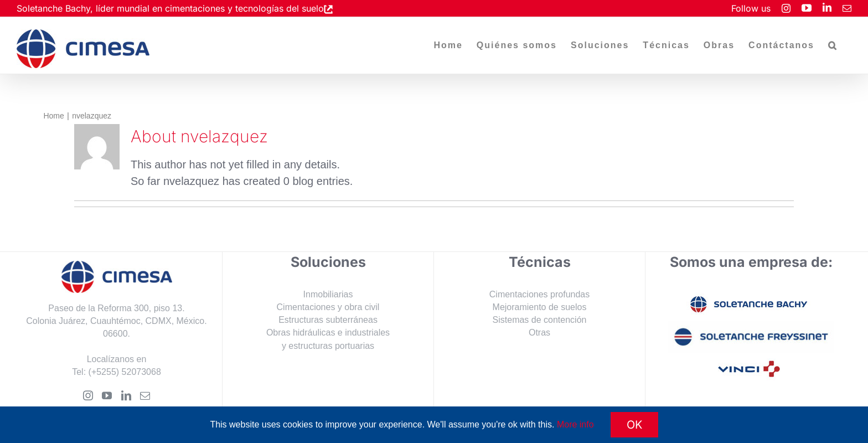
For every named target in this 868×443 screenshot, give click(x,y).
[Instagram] (88, 395)
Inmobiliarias (328, 294)
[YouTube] (107, 395)
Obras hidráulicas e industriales (328, 333)
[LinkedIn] (126, 395)
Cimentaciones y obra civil (328, 307)
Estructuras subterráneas (328, 320)
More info (575, 424)
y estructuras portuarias (328, 346)
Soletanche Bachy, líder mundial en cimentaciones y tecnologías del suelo (170, 8)
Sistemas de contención (540, 320)
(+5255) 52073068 (125, 372)
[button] (833, 45)
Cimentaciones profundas (539, 294)
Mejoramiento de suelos (540, 307)
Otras (539, 333)
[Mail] (145, 395)
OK (634, 425)
